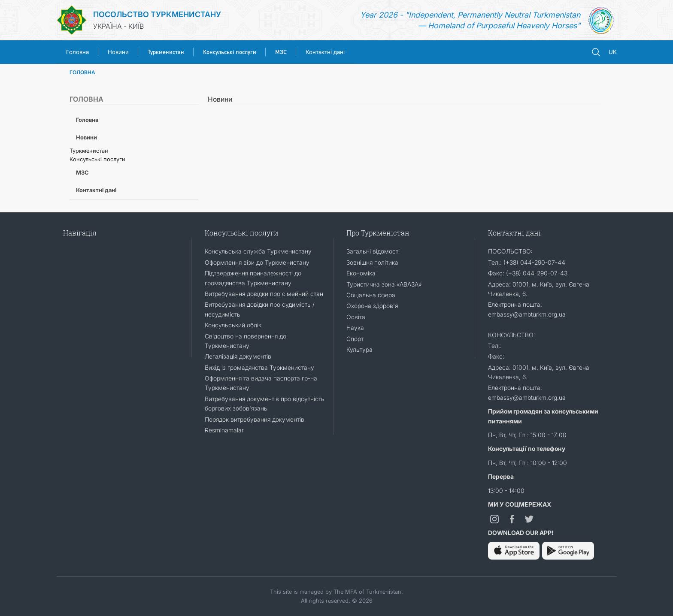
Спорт (355, 339)
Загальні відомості (373, 251)
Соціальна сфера (371, 295)
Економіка (361, 273)
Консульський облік (233, 325)
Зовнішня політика (372, 262)
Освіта (356, 317)
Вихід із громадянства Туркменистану (259, 367)
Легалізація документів (238, 356)
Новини (118, 52)
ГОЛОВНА (82, 72)
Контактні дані (325, 52)
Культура (359, 349)
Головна (77, 52)
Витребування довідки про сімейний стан (264, 294)
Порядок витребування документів (255, 419)
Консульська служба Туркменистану (258, 251)
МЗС (82, 172)
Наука (355, 328)
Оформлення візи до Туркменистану (257, 262)
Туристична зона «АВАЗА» (384, 284)
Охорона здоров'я (372, 306)
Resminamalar (224, 430)
